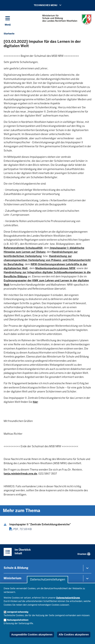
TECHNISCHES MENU (53, 5)
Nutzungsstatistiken (18, 620)
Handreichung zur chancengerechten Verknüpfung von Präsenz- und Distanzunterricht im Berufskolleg (47, 260)
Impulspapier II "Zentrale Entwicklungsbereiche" (40, 524)
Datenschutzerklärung (68, 598)
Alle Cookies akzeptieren (74, 635)
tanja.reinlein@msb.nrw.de (20, 474)
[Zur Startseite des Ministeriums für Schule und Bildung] (67, 19)
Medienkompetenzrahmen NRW (55, 268)
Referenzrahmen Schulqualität (23, 248)
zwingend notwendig (18, 612)
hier (35, 402)
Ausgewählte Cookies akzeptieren (32, 635)
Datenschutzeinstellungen (48, 580)
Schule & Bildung (16, 568)
